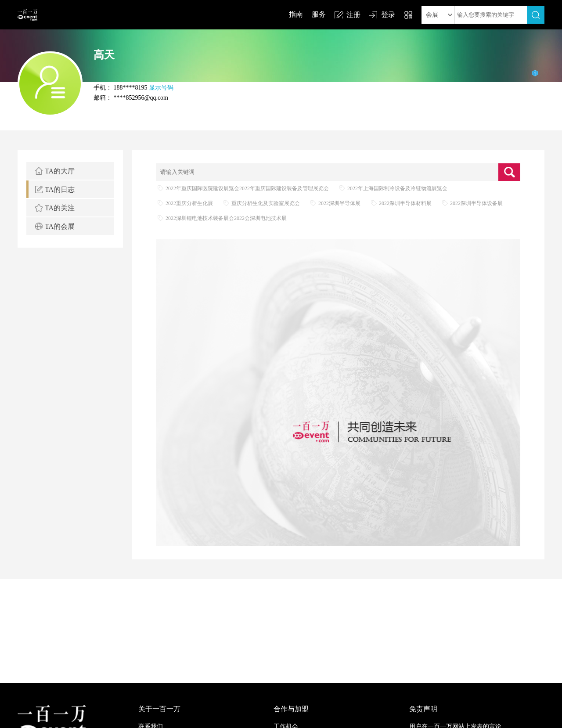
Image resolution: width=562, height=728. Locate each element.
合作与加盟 (291, 709)
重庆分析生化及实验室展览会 (266, 203)
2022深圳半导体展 (339, 203)
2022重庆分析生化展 (189, 203)
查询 (509, 172)
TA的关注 (60, 208)
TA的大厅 (60, 171)
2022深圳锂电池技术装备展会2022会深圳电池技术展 (226, 218)
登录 (388, 15)
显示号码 (161, 88)
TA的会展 (60, 226)
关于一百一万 (159, 709)
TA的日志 (60, 189)
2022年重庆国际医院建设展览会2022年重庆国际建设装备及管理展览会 (247, 188)
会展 (432, 15)
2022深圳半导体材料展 (405, 203)
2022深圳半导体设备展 (476, 203)
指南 (296, 14)
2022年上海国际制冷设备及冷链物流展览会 (397, 188)
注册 (353, 15)
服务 (319, 14)
